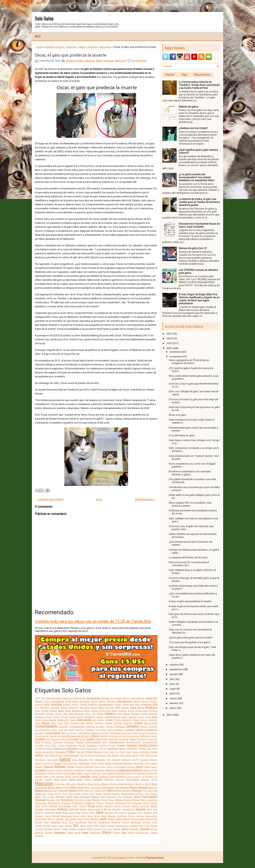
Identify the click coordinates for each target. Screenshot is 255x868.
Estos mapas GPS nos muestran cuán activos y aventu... (190, 504)
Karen (129, 773)
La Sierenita (152, 773)
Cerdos (101, 720)
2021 (169, 715)
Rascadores (65, 806)
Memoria (114, 784)
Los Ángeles (147, 777)
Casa (45, 720)
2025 (169, 334)
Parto (38, 797)
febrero (174, 703)
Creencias (80, 730)
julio (172, 679)
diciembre (175, 352)
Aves (82, 708)
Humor (139, 767)
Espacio (112, 745)
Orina (65, 794)
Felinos (122, 749)
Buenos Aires (142, 711)
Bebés (133, 708)
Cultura (139, 730)
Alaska (94, 701)
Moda (81, 788)
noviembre (176, 357)
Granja (38, 763)
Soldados (60, 819)
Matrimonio (71, 784)
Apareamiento (106, 704)
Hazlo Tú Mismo (114, 763)
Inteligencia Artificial (130, 770)
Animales (57, 704)
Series (90, 816)
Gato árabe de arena (54, 755)
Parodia (154, 794)
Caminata (153, 714)
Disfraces (145, 736)
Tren (141, 826)
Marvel (154, 779)
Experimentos (92, 749)
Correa (54, 730)
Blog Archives (202, 75)
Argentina (146, 704)
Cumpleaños (151, 730)
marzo (173, 698)
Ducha (83, 739)
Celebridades (84, 720)
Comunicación (77, 726)
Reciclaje (109, 806)
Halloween (84, 763)
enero (173, 708)
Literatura (121, 776)
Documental (56, 739)
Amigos (154, 701)
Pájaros (99, 794)
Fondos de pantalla (44, 752)
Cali (94, 714)
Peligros (95, 797)
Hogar (71, 767)
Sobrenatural (152, 816)
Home (40, 47)
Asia (37, 708)
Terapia (125, 822)
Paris (147, 794)
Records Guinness (141, 806)
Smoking (140, 816)
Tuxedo (65, 829)
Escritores (72, 745)
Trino (147, 826)
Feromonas (132, 749)
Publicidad (137, 803)
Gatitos (39, 755)
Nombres (127, 791)
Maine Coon (76, 779)
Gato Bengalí (71, 755)
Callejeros (110, 714)
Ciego (37, 723)
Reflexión (63, 809)
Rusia (65, 813)
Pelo (103, 797)
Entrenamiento (117, 742)
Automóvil (74, 708)
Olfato (38, 794)
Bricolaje (123, 711)
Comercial (128, 723)
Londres (137, 777)
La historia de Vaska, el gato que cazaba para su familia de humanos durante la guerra (199, 202)
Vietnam (116, 833)
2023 (37, 698)
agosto (174, 674)
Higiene (39, 767)
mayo (173, 689)
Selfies (83, 816)
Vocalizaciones (142, 833)
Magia (64, 779)
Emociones (58, 742)
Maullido (82, 784)
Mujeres (143, 787)
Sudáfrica (94, 819)
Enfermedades (93, 742)
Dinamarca (114, 736)
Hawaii (101, 763)
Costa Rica (63, 730)
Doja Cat (66, 739)
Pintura (96, 800)
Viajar (70, 833)
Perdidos (128, 797)
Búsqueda (40, 714)
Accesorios (94, 698)
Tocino (90, 826)
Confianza (119, 726)
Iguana (154, 767)
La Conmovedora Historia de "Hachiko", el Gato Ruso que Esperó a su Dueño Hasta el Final (199, 85)
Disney (154, 736)
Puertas (146, 803)
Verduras (39, 833)
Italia (73, 773)
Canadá (49, 717)
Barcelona (110, 708)
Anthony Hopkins (71, 704)
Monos (87, 788)
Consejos (132, 726)
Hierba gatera (151, 763)
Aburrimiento (80, 698)
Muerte (133, 787)
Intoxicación (40, 773)
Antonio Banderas (89, 704)
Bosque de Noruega (101, 711)
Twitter (73, 829)
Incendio (60, 770)
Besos (38, 711)
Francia (80, 752)
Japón (80, 773)
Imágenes (41, 770)
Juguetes (121, 773)
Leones (68, 777)
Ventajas (145, 829)
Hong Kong (100, 767)
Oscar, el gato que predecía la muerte (71, 55)
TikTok (68, 826)
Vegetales (134, 829)
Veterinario (60, 832)
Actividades (116, 698)
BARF (118, 708)
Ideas (147, 767)
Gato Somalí (53, 760)
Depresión (104, 733)
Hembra (128, 763)
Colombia (99, 723)
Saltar (92, 813)
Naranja (48, 791)
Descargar (126, 733)
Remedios (117, 809)
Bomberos (77, 711)
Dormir (75, 739)
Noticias (137, 790)
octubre (174, 665)
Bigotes (45, 711)
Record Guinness (122, 806)
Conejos (109, 727)
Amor (47, 704)
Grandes (153, 760)
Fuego (128, 752)
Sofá (49, 819)
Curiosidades (53, 733)
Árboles (118, 704)
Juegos (111, 773)
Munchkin (153, 788)
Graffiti (136, 760)
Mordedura (108, 788)
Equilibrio (39, 745)
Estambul (39, 749)
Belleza (141, 708)
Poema (128, 800)
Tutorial (57, 829)
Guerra (58, 763)
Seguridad (66, 816)
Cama (126, 714)
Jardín (87, 773)
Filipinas (142, 749)
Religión (107, 809)
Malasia (88, 779)
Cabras (58, 714)
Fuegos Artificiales (141, 752)
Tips (76, 825)
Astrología (45, 708)
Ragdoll (53, 806)
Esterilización (60, 749)
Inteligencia (112, 770)
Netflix (81, 791)
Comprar (63, 726)
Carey (124, 717)
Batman (125, 708)
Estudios (73, 748)
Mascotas (105, 47)
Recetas (100, 806)
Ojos (155, 791)
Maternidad (60, 784)
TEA (71, 822)
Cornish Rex (44, 730)
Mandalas (109, 779)
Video (85, 832)
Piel (76, 800)
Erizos (54, 745)
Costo (72, 730)
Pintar (88, 800)
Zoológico (39, 836)
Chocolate (153, 720)
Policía (136, 800)
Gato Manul (100, 755)
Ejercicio (141, 739)
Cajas (88, 714)
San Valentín (120, 813)
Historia (48, 767)
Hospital (130, 767)
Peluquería (111, 797)
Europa (82, 749)
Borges (87, 711)
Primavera (66, 803)
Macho (57, 779)
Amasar (145, 701)
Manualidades (133, 779)
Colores (118, 723)
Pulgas (154, 803)
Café (65, 714)
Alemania (112, 701)
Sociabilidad (41, 819)
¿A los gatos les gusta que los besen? (191, 638)
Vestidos (49, 833)
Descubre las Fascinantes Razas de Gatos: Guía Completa (199, 225)
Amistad (39, 704)
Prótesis (100, 803)
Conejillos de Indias (95, 727)
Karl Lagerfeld (139, 773)
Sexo (104, 816)
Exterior (103, 749)
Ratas (75, 806)
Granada (144, 760)
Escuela (82, 745)
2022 (169, 348)
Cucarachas (101, 730)
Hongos (110, 767)
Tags (184, 75)
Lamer (38, 776)
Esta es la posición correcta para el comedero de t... (189, 564)
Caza (73, 720)
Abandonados (54, 698)
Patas (69, 797)
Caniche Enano (76, 717)
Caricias (133, 717)
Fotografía (60, 752)
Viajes (77, 833)
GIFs (109, 760)
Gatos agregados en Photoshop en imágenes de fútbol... (189, 362)
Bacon (94, 708)
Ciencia (45, 723)
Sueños (111, 819)
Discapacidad (133, 736)
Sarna (140, 813)
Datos (64, 733)
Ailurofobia (85, 701)
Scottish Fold (150, 813)
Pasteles (60, 797)
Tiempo (38, 826)
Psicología (120, 803)
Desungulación (139, 733)
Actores (126, 698)
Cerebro (109, 720)
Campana (39, 717)
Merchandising (127, 784)
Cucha (110, 730)
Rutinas (85, 813)
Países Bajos (88, 794)
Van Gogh (107, 829)
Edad (99, 739)
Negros (73, 790)
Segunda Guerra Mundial (47, 816)
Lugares (48, 779)
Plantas (119, 800)
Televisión (92, 822)
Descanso (115, 733)
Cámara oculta (139, 714)
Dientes (104, 736)
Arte (155, 704)
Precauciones (41, 803)
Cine (60, 723)
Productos (90, 803)
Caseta (52, 720)
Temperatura (104, 822)
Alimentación (125, 701)
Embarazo (47, 742)
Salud (100, 812)
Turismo (39, 829)
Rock (155, 809)
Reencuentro (51, 809)
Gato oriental (151, 755)
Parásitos (139, 794)
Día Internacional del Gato (76, 736)
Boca (61, 711)
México (148, 784)
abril (172, 693)
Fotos (71, 752)
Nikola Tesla (101, 791)
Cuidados (129, 730)
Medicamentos (94, 784)
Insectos (89, 770)
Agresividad (58, 701)
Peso (58, 800)
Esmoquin (103, 745)
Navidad (64, 791)
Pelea (76, 797)
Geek (91, 760)
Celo (94, 720)
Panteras (116, 794)
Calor (119, 714)
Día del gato (55, 736)
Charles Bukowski (123, 720)
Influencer (69, 770)
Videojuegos (95, 833)
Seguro (76, 816)
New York (89, 791)
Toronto (103, 826)
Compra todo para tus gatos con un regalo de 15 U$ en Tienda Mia (93, 621)
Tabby (46, 822)
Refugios (74, 809)
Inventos (50, 773)
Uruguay (97, 829)
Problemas (78, 803)
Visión (131, 833)
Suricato (39, 822)
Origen (58, 794)
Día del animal (42, 736)
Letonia (75, 777)
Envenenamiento (150, 742)
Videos (106, 832)
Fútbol (154, 752)
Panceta (107, 794)
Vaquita (117, 829)
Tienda (46, 826)
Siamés (112, 816)
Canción (64, 717)
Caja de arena (76, 714)
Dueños (91, 739)
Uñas (90, 829)
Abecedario (68, 698)
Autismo (64, 708)
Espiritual (132, 745)
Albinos (102, 701)
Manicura (120, 779)
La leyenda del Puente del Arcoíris (188, 557)
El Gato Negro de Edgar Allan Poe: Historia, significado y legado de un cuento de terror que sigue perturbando (199, 299)
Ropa (58, 813)
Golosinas (126, 760)
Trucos (154, 826)
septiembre (176, 669)
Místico (66, 788)
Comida (138, 723)
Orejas (51, 794)
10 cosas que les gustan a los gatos (190, 642)
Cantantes (90, 717)
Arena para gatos (131, 704)
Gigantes (116, 760)
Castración (63, 720)
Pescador (51, 800)
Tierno (54, 826)
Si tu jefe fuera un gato (182, 435)
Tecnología (80, 822)
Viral (124, 832)
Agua (68, 701)
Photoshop (67, 800)
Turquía (48, 829)
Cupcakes (40, 733)
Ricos (150, 809)
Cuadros (90, 730)
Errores (62, 745)
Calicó (100, 714)
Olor (44, 794)
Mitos (74, 787)
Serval (97, 816)
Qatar (38, 806)
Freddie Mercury (93, 752)
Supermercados (138, 819)
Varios (125, 829)
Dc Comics (72, 733)
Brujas (131, 711)
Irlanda (66, 773)
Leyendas (85, 776)
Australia (55, 708)
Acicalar (106, 698)
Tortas (110, 826)
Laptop (46, 777)
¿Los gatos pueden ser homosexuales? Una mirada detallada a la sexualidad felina (196, 177)
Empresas (69, 742)
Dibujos (95, 736)
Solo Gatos (44, 18)
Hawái (94, 763)
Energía (80, 742)
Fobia (155, 749)
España (121, 745)
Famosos (71, 47)
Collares (90, 723)
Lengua (60, 776)
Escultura (92, 745)
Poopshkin (153, 800)
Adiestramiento (138, 698)
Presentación (54, 803)
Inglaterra (79, 770)
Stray (87, 819)
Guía (65, 763)
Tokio (96, 826)
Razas (91, 806)
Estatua (48, 749)
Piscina (104, 800)
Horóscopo (120, 767)
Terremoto (136, 822)
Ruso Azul (75, 813)
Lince (112, 776)
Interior (146, 770)
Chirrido (144, 720)
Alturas (137, 701)
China (136, 720)
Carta (154, 717)
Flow (149, 749)
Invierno (58, 773)
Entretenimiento (133, 742)
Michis (51, 788)
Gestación (100, 760)
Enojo (105, 742)
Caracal (100, 717)
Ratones (83, 806)
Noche (118, 791)
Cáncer (56, 717)
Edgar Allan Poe (110, 739)
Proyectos (109, 803)
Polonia (144, 800)
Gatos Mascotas (80, 760)
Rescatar (141, 809)
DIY (48, 739)
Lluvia (129, 777)
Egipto (132, 739)
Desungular (152, 733)
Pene (120, 797)
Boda (68, 711)
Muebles (125, 788)
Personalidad (150, 797)
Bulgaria (153, 711)
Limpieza (103, 776)
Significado (122, 816)
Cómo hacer (151, 723)
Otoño (71, 794)
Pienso (81, 800)
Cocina (74, 723)
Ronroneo (49, 813)
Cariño (141, 717)
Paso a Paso (48, 797)
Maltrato (98, 779)
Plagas (111, 800)
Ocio (145, 791)
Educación (124, 739)
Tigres (61, 826)
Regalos (83, 809)
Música (39, 790)
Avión (88, 708)
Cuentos (119, 730)
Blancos (53, 711)
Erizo (47, 745)
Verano (154, 829)
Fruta (122, 752)
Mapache (145, 779)
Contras (144, 727)
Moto (117, 788)
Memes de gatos (188, 107)
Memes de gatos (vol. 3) (193, 248)
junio (172, 684)
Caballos (50, 714)
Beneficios (151, 707)
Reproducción (128, 809)
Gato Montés (113, 755)
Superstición (152, 819)
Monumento (97, 788)
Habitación (73, 763)
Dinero (123, 736)
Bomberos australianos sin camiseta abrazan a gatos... (190, 473)
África (47, 701)
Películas (85, 797)
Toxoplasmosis (122, 826)
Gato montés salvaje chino (132, 755)
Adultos (39, 701)
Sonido (81, 819)
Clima (67, 723)
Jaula (104, 773)
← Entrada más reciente (50, 499)
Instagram (99, 770)
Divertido (40, 739)
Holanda (79, 767)
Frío (117, 752)
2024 (43, 698)
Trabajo (134, 826)
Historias (92, 47)
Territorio (146, 822)
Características (112, 717)
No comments (139, 61)
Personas (40, 800)
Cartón (38, 720)
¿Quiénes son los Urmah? (193, 128)
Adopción (152, 698)
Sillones (132, 816)
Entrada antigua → (146, 499)
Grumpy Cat (48, 763)
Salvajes (109, 813)
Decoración (84, 733)
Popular (170, 75)
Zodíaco (154, 833)
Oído (150, 791)
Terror (155, 822)
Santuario (132, 813)
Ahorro (75, 701)
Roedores (39, 813)
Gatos (82, 47)
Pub (129, 803)
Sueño (103, 819)
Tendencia (116, 822)
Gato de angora (87, 755)
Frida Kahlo (108, 752)
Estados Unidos (55, 47)
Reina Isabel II (95, 809)
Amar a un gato (178, 415)
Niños (111, 790)
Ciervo (54, 723)
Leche (52, 777)
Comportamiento (46, 726)
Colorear (108, 723)
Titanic (83, 826)
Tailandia (55, 822)
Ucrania (82, 829)
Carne (148, 717)
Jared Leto (95, 773)
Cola (82, 723)
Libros (95, 776)
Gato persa (40, 760)
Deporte (95, 733)
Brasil (114, 711)
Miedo (59, 788)
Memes (105, 784)
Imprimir (51, 770)
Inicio (38, 36)
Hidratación (138, 763)
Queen (44, 806)
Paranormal (127, 794)
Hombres (89, 767)
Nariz (56, 791)
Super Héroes (123, 819)
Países (78, 794)
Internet (154, 770)
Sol (53, 819)
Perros (137, 797)
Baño (101, 708)
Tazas (65, 822)
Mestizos (140, 784)
